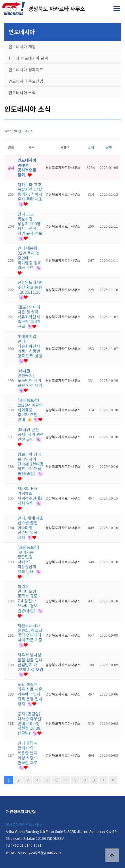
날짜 (109, 147)
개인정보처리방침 (21, 811)
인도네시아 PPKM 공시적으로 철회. (27, 167)
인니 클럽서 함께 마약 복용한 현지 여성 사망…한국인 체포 (28, 753)
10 (94, 780)
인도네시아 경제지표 (26, 70)
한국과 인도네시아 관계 (28, 58)
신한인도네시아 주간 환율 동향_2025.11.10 (31, 287)
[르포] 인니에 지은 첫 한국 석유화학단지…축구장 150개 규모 (31, 317)
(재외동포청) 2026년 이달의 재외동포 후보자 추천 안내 (30, 410)
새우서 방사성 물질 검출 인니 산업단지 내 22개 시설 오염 (30, 662)
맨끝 (113, 780)
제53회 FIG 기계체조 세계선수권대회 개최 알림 (31, 496)
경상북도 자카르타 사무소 (24, 824)
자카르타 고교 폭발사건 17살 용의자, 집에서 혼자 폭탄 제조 (30, 192)
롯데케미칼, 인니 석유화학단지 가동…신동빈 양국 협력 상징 (30, 346)
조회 (91, 147)
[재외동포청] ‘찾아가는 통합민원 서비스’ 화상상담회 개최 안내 (28, 559)
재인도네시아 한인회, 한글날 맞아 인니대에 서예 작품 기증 (30, 633)
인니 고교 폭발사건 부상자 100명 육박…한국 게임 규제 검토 (30, 223)
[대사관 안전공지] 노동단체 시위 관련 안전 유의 (30, 378)
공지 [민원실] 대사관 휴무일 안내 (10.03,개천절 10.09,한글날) (30, 723)
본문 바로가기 (0, 0)
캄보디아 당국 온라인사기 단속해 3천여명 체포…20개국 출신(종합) (31, 464)
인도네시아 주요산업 (26, 81)
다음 (104, 780)
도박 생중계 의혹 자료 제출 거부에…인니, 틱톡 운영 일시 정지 (30, 694)
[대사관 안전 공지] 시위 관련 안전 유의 (31, 434)
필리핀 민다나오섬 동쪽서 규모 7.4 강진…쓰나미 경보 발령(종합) (28, 598)
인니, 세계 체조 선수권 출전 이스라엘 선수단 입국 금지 (31, 528)
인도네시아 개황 (22, 47)
